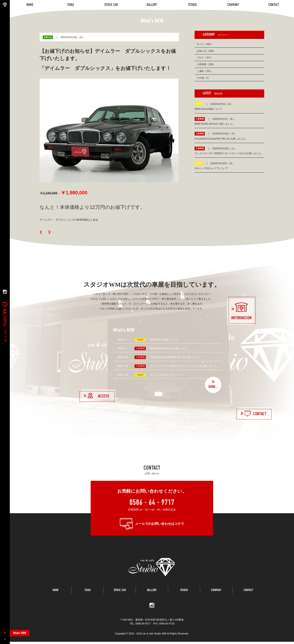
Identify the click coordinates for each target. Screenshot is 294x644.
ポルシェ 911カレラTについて (166, 375)
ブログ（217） (205, 58)
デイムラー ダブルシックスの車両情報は (69, 220)
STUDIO (184, 594)
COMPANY (216, 594)
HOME (55, 594)
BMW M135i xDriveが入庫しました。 (170, 348)
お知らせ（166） (206, 51)
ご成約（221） (205, 71)
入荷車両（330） (206, 64)
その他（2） (203, 78)
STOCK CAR (120, 594)
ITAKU (88, 594)
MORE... (213, 387)
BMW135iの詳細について (164, 340)
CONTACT (248, 594)
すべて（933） (205, 44)
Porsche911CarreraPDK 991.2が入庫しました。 (176, 357)
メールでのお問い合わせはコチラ (160, 524)
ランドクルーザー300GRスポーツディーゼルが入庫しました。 (184, 366)
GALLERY (152, 594)
